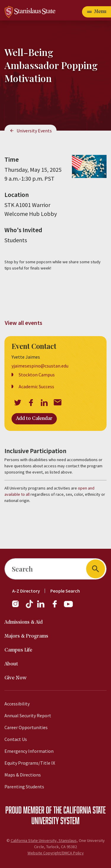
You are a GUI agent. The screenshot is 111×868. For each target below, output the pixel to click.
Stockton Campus (37, 375)
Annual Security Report (28, 715)
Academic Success (36, 386)
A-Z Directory (26, 591)
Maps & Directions (23, 775)
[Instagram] (18, 607)
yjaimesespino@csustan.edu (40, 366)
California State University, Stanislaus (44, 840)
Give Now (16, 678)
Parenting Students (24, 787)
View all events (24, 323)
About (11, 664)
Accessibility (17, 704)
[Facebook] (57, 607)
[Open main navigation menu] (96, 12)
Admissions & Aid (24, 622)
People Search (65, 591)
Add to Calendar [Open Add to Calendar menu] (34, 419)
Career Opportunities (26, 727)
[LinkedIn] (41, 607)
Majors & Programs (26, 636)
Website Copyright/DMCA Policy (56, 853)
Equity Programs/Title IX (30, 763)
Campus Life (18, 650)
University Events (34, 131)
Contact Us (16, 739)
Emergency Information (29, 751)
